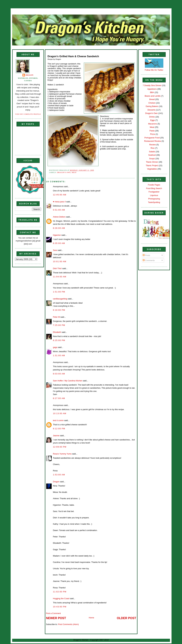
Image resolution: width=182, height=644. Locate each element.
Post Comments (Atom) (68, 624)
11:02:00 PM (60, 592)
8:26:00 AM (59, 228)
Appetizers (152, 89)
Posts (146, 255)
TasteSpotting (154, 202)
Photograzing (154, 199)
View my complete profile (28, 114)
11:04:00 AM (60, 277)
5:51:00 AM (59, 210)
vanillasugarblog (60, 299)
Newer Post (56, 618)
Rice (153, 148)
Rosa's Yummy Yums (62, 454)
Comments (149, 260)
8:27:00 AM (59, 398)
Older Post (126, 618)
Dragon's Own (64, 172)
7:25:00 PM (59, 325)
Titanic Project (152, 165)
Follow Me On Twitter (154, 70)
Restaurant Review (153, 141)
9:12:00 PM (59, 429)
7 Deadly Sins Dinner (152, 85)
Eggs (152, 120)
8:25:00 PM (59, 340)
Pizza (152, 134)
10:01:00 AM (60, 261)
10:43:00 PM (60, 607)
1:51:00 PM (59, 292)
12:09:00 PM (60, 447)
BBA (152, 92)
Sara (55, 250)
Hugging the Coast (61, 598)
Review (153, 145)
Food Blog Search (154, 188)
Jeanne (56, 436)
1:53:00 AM (59, 475)
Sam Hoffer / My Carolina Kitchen (68, 381)
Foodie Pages (154, 185)
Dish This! (57, 268)
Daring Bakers (152, 106)
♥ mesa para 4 (59, 202)
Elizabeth (57, 332)
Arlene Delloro (59, 217)
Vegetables (152, 169)
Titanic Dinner (152, 162)
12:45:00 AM (60, 195)
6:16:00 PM (59, 310)
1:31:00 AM (59, 355)
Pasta (152, 131)
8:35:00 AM (59, 243)
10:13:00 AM (60, 413)
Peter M (56, 317)
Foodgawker (154, 192)
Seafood (152, 155)
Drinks (152, 117)
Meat (74, 172)
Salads (152, 152)
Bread (152, 99)
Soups (152, 159)
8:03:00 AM (59, 374)
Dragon (30, 75)
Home (26, 17)
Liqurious (154, 195)
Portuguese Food (152, 138)
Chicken (152, 103)
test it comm (58, 420)
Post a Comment (53, 613)
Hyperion (57, 235)
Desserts (151, 110)
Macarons (153, 124)
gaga (55, 347)
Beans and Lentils (153, 96)
